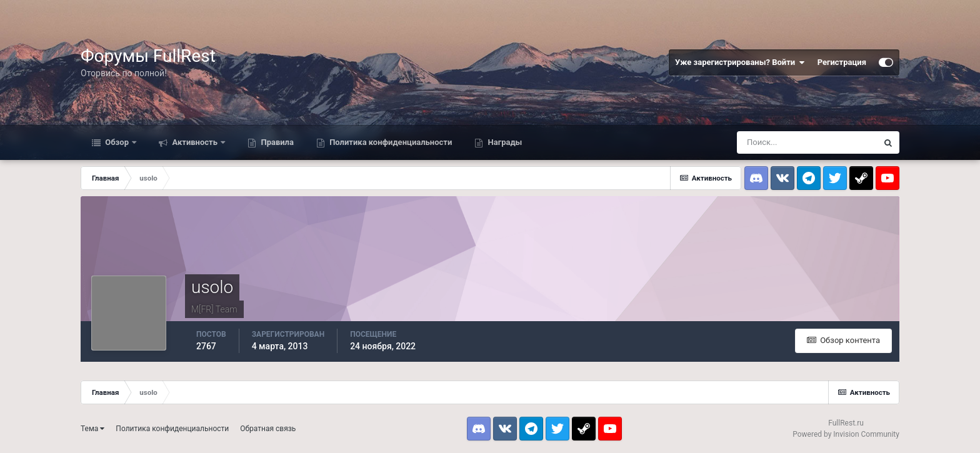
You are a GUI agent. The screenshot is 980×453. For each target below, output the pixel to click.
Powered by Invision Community (846, 434)
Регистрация (842, 62)
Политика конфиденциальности (390, 142)
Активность (195, 142)
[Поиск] (807, 142)
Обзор (117, 142)
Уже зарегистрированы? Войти (740, 62)
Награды (504, 142)
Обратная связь (268, 429)
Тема (92, 429)
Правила (276, 142)
